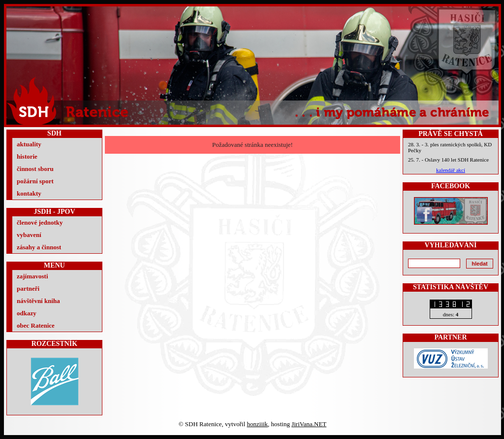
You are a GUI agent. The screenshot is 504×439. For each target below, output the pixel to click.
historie (27, 156)
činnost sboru (35, 169)
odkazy (27, 313)
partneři (28, 288)
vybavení (29, 235)
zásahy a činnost (39, 247)
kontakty (29, 193)
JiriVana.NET (309, 424)
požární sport (35, 181)
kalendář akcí (451, 170)
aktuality (29, 144)
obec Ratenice (36, 325)
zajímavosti (32, 276)
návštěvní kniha (38, 301)
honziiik (258, 424)
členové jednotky (40, 222)
